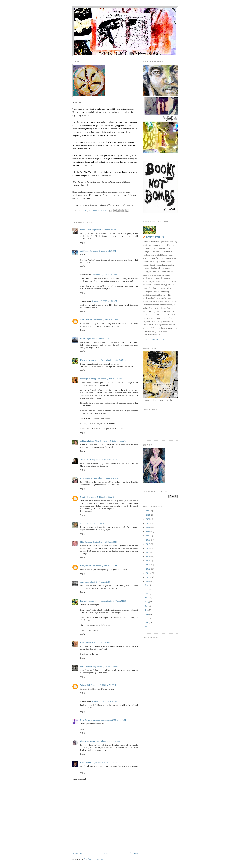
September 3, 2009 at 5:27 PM (103, 685)
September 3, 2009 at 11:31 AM (95, 523)
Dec (147, 585)
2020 (148, 536)
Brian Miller (86, 230)
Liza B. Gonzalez (88, 741)
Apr (147, 618)
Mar (147, 622)
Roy (82, 643)
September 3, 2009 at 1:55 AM (104, 301)
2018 (148, 544)
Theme (84, 211)
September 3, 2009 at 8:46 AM (106, 478)
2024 (148, 519)
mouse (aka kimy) (88, 379)
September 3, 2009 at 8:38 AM (113, 441)
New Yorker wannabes (90, 720)
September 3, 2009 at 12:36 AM (103, 251)
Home (106, 853)
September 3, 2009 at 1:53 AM (104, 275)
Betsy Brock (85, 566)
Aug (147, 602)
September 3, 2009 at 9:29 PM (108, 741)
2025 (148, 515)
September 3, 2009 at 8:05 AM (114, 360)
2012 (148, 569)
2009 (148, 581)
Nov (147, 589)
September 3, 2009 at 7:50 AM (99, 338)
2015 (148, 556)
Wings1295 (85, 685)
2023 (148, 523)
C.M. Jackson (86, 478)
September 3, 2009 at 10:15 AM (101, 497)
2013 (148, 565)
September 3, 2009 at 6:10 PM (104, 701)
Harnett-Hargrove (88, 360)
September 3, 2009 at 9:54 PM (105, 762)
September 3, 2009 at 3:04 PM (114, 601)
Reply (83, 242)
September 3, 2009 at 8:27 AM (109, 379)
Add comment (80, 779)
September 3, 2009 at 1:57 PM (104, 566)
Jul (147, 606)
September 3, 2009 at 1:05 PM (106, 542)
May (147, 614)
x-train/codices (98, 211)
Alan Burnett (86, 320)
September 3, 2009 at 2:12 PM (97, 582)
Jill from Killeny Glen (90, 441)
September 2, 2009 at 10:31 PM (105, 230)
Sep (147, 597)
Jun (147, 610)
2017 (148, 548)
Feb (147, 627)
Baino (83, 338)
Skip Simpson (86, 542)
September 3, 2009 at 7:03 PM (113, 720)
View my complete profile (156, 339)
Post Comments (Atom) (94, 859)
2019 (148, 540)
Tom (82, 582)
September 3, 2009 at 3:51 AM (105, 320)
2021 (148, 532)
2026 (148, 511)
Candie (83, 497)
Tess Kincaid (86, 459)
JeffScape (84, 251)
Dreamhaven (86, 762)
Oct (147, 593)
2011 (148, 573)
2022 (148, 527)
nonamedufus (86, 666)
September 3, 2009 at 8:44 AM (105, 459)
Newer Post (77, 853)
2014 (148, 561)
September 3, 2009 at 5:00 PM (105, 666)
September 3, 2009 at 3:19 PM (97, 643)
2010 (148, 577)
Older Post (133, 853)
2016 (148, 552)
